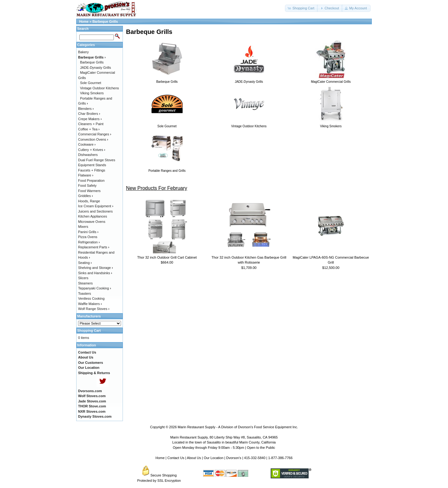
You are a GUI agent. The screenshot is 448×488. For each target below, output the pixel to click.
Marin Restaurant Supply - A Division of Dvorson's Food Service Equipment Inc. (238, 427)
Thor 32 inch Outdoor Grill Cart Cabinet (167, 257)
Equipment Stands (92, 165)
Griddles (86, 196)
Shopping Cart (89, 331)
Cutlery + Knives (92, 150)
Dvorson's (234, 458)
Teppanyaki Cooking (95, 288)
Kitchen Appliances (93, 216)
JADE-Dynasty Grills (96, 68)
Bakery (83, 52)
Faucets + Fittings (92, 170)
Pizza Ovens (88, 237)
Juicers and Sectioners (95, 211)
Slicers (83, 278)
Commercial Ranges (95, 134)
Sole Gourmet (91, 83)
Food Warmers (89, 191)
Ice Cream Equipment (96, 206)
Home (84, 21)
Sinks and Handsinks (95, 273)
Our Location (214, 458)
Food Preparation (91, 181)
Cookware (87, 144)
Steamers (85, 283)
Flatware (86, 175)
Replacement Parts (94, 247)
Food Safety (87, 185)
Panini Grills (88, 232)
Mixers (83, 227)
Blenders (86, 109)
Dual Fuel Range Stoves (97, 160)
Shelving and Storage (96, 268)
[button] (301, 8)
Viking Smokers (92, 93)
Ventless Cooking (91, 298)
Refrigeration (89, 242)
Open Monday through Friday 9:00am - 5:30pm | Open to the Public (224, 448)
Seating (85, 263)
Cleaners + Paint (91, 124)
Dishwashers (88, 155)
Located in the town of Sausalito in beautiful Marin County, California (224, 442)
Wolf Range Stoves (94, 309)
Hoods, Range (89, 201)
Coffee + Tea (89, 129)
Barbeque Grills (105, 21)
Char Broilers (89, 114)
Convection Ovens (93, 139)
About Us (194, 458)
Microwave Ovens (92, 222)
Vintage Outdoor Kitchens (99, 88)
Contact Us (176, 458)
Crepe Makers (90, 119)
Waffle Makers (90, 304)
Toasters (85, 293)
